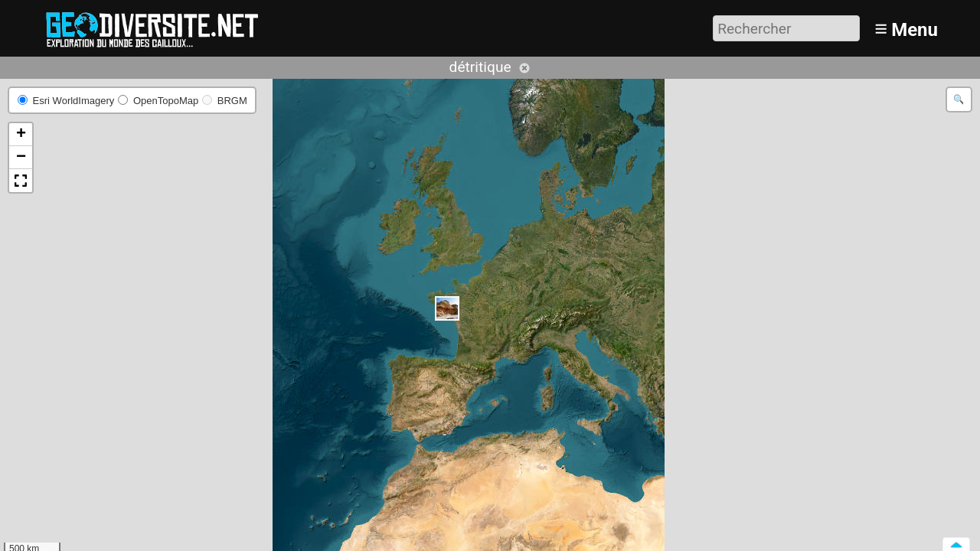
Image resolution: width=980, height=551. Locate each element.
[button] (447, 308)
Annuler (524, 68)
